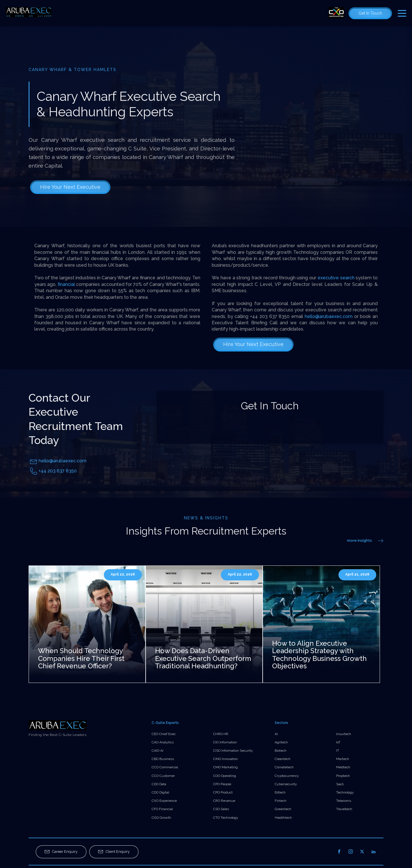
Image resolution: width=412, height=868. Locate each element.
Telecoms (344, 801)
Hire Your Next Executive (70, 187)
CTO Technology (226, 818)
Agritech (281, 742)
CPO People (222, 784)
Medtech (343, 767)
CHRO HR (221, 734)
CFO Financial (162, 809)
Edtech (280, 792)
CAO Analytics (163, 742)
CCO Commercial (165, 767)
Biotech (281, 751)
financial (66, 284)
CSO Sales (221, 809)
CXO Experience (164, 801)
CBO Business (163, 759)
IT (338, 751)
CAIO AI (158, 751)
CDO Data (159, 784)
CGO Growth (161, 818)
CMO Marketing (225, 767)
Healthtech (283, 818)
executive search (337, 278)
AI (276, 734)
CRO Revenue (224, 801)
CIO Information (225, 742)
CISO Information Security (233, 751)
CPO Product (223, 792)
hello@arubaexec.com (329, 316)
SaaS (340, 784)
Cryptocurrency (287, 776)
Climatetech (284, 767)
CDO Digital (160, 792)
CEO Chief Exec (164, 734)
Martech (343, 759)
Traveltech (344, 809)
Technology (345, 792)
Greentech (283, 809)
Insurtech (344, 734)
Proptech (343, 776)
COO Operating (225, 776)
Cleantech (283, 759)
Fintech (281, 801)
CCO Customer (163, 776)
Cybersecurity (286, 784)
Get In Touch (370, 13)
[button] (61, 852)
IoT (338, 742)
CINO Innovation (225, 759)
